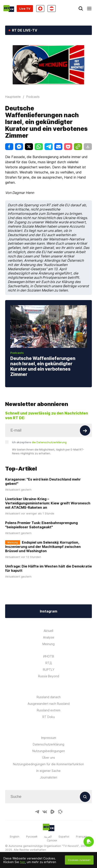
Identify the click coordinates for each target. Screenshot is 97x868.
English (15, 836)
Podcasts (17, 353)
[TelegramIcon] (37, 812)
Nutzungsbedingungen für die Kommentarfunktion (48, 764)
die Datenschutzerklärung (49, 442)
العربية (48, 836)
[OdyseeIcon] (60, 812)
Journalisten (49, 777)
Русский (32, 836)
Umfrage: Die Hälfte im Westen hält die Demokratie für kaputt (48, 568)
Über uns (49, 758)
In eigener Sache (48, 771)
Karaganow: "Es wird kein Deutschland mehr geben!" (43, 481)
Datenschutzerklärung (48, 744)
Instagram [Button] (48, 611)
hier (22, 862)
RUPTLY (49, 669)
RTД (49, 663)
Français (82, 836)
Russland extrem (49, 710)
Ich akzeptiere (39, 442)
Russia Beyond (49, 676)
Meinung (48, 644)
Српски (52, 840)
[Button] (85, 430)
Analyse (49, 637)
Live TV (25, 9)
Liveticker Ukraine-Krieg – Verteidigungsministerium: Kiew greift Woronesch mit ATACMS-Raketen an (48, 503)
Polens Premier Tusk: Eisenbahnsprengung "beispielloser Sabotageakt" (41, 525)
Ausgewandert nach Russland (49, 704)
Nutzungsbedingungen (49, 751)
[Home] (9, 9)
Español (64, 836)
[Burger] (89, 9)
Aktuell (48, 631)
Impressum (49, 738)
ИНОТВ (49, 656)
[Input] (48, 430)
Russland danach (49, 697)
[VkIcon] (45, 812)
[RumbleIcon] (52, 812)
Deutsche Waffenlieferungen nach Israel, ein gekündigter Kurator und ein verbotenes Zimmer (43, 366)
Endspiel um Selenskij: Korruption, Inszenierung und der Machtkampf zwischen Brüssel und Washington (43, 547)
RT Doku (49, 717)
